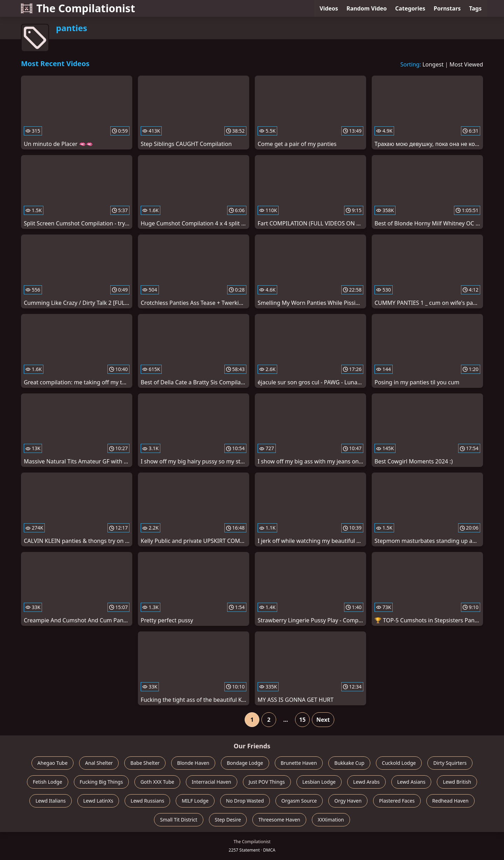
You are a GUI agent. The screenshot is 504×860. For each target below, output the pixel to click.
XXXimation (331, 820)
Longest (433, 64)
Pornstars (447, 8)
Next (323, 720)
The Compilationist (78, 8)
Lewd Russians (147, 801)
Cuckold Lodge (399, 763)
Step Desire (228, 820)
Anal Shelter (99, 763)
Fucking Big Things (101, 782)
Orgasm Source (299, 801)
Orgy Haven (348, 801)
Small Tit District (178, 820)
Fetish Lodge (48, 782)
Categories (410, 8)
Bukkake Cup (349, 763)
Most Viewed (466, 64)
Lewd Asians (411, 782)
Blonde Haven (193, 763)
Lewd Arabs (366, 782)
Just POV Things (267, 782)
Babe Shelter (145, 763)
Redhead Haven (450, 801)
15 (302, 720)
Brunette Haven (299, 763)
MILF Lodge (195, 801)
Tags (475, 8)
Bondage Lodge (245, 763)
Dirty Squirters (450, 763)
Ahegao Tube (52, 763)
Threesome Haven (279, 820)
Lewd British (457, 782)
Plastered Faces (397, 801)
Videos (329, 8)
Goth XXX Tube (157, 782)
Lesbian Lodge (319, 782)
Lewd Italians (50, 801)
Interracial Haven (212, 782)
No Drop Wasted (245, 801)
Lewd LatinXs (98, 801)
